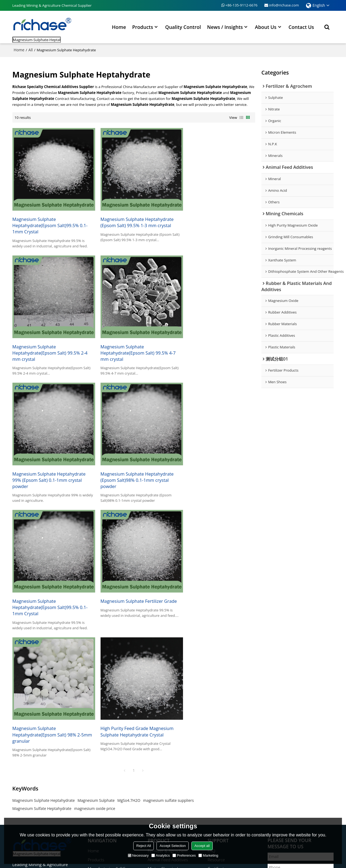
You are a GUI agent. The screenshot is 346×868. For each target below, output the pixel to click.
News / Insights (225, 27)
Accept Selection (173, 846)
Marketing (208, 855)
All (31, 50)
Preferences (184, 855)
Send (282, 805)
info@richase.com (284, 5)
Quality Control (183, 27)
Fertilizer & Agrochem (168, 697)
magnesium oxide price (95, 654)
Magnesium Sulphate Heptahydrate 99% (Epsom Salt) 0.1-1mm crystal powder (132, 342)
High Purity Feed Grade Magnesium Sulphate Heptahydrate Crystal (49, 583)
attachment (281, 773)
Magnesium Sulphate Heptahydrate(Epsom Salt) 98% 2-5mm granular (213, 464)
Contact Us (301, 27)
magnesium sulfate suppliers (168, 646)
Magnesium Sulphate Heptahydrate (44, 646)
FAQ (212, 697)
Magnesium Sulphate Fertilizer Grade (134, 458)
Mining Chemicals (164, 715)
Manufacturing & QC (107, 715)
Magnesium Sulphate (96, 646)
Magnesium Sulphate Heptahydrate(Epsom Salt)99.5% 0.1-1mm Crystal (50, 220)
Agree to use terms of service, (299, 789)
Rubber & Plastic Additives (172, 724)
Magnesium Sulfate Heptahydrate (42, 654)
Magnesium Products (167, 732)
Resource (216, 706)
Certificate (217, 715)
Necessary (138, 855)
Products (143, 27)
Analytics (161, 855)
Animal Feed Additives (168, 706)
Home (119, 27)
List (241, 117)
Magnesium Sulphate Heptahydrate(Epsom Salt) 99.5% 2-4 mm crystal (216, 220)
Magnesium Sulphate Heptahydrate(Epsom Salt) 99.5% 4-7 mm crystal (50, 342)
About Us (266, 27)
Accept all (202, 846)
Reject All (144, 846)
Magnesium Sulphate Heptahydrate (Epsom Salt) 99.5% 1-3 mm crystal (132, 217)
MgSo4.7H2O (129, 646)
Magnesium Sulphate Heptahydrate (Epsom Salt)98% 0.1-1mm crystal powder (215, 342)
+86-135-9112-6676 (242, 5)
